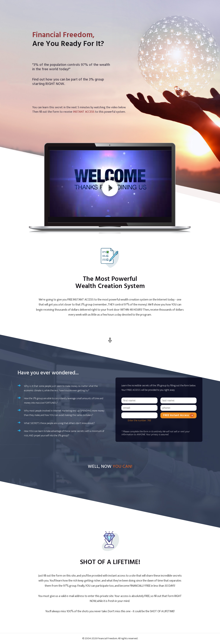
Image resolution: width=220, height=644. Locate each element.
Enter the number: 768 (139, 421)
